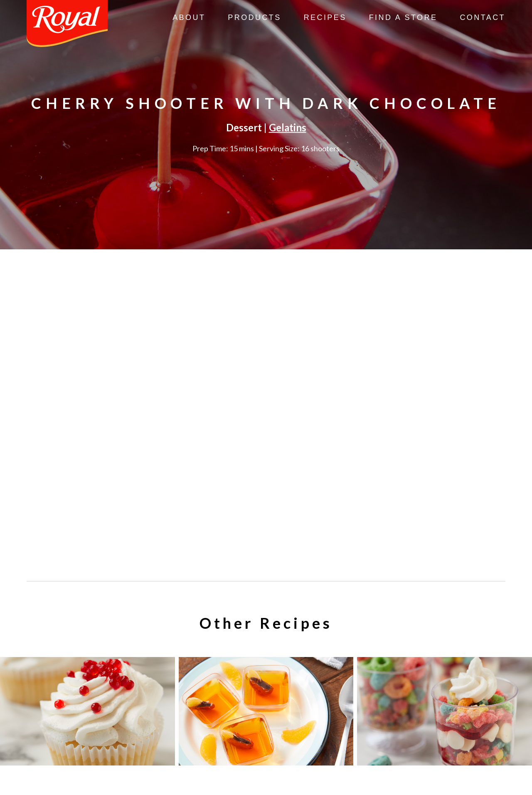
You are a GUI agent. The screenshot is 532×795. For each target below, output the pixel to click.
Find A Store (403, 17)
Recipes (325, 17)
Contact (483, 17)
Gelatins (288, 127)
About (189, 17)
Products (254, 17)
